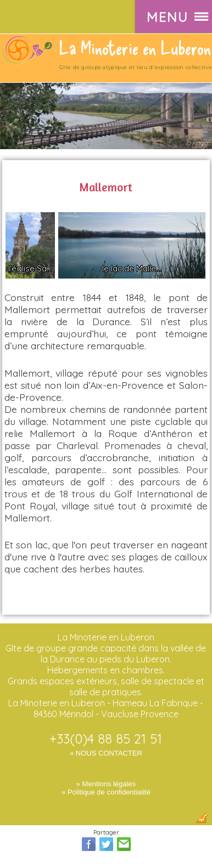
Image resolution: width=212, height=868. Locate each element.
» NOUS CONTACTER (106, 753)
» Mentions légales (106, 784)
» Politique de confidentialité (106, 792)
